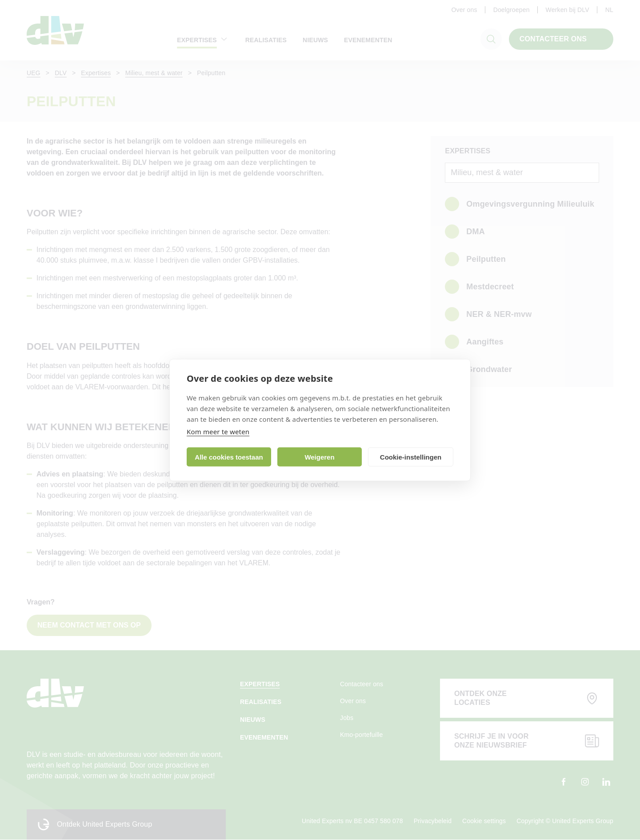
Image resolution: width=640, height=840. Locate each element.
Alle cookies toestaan (229, 457)
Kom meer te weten (218, 432)
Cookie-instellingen (411, 457)
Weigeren (319, 457)
